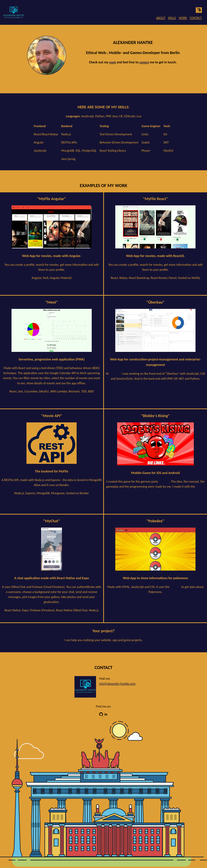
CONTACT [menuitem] (196, 18)
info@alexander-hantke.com (117, 684)
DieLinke (164, 482)
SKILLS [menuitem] (172, 18)
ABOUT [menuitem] (161, 18)
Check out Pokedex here (155, 600)
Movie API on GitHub (52, 501)
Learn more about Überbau (155, 387)
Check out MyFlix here (52, 286)
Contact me (104, 648)
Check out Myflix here (155, 286)
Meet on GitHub (52, 405)
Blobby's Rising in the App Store (155, 505)
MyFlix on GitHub (52, 291)
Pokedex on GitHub (155, 605)
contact (144, 62)
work (112, 62)
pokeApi (175, 587)
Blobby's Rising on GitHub (155, 510)
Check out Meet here (52, 400)
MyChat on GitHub (52, 618)
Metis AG (115, 374)
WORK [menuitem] (183, 18)
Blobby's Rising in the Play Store (155, 500)
